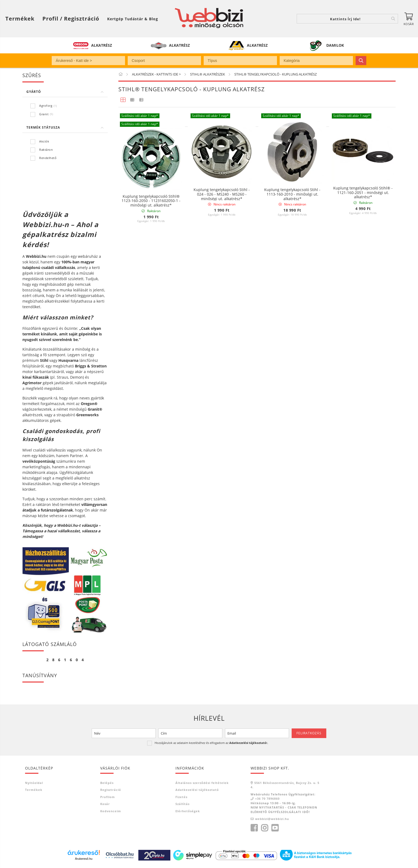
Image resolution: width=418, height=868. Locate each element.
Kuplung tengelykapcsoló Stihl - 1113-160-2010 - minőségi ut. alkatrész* (292, 306)
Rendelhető (48, 158)
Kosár (105, 804)
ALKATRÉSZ (102, 45)
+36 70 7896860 (267, 798)
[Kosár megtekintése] (409, 19)
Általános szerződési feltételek (202, 783)
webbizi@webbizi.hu (272, 819)
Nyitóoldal (34, 783)
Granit (44, 114)
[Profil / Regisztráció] (71, 19)
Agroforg (46, 106)
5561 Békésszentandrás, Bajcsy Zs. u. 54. (285, 785)
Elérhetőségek (188, 811)
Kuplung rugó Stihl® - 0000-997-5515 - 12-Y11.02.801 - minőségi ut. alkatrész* (151, 193)
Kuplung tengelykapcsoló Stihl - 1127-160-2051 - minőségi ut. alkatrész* (222, 193)
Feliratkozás (309, 733)
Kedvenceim (111, 811)
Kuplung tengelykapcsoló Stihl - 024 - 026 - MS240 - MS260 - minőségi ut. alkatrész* (222, 306)
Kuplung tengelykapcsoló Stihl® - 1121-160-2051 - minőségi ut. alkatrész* (363, 193)
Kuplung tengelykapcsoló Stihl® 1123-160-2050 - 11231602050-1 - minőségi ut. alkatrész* (151, 312)
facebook (254, 828)
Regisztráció (111, 790)
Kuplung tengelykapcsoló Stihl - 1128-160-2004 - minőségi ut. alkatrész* (292, 193)
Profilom (108, 797)
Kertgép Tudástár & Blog (133, 19)
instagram (264, 828)
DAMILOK (335, 45)
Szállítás (182, 804)
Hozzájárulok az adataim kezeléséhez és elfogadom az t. (211, 743)
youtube (275, 828)
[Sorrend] (367, 357)
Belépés (107, 783)
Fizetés (181, 797)
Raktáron (46, 150)
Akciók (44, 141)
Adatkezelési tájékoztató (197, 790)
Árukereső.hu (84, 859)
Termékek (34, 790)
